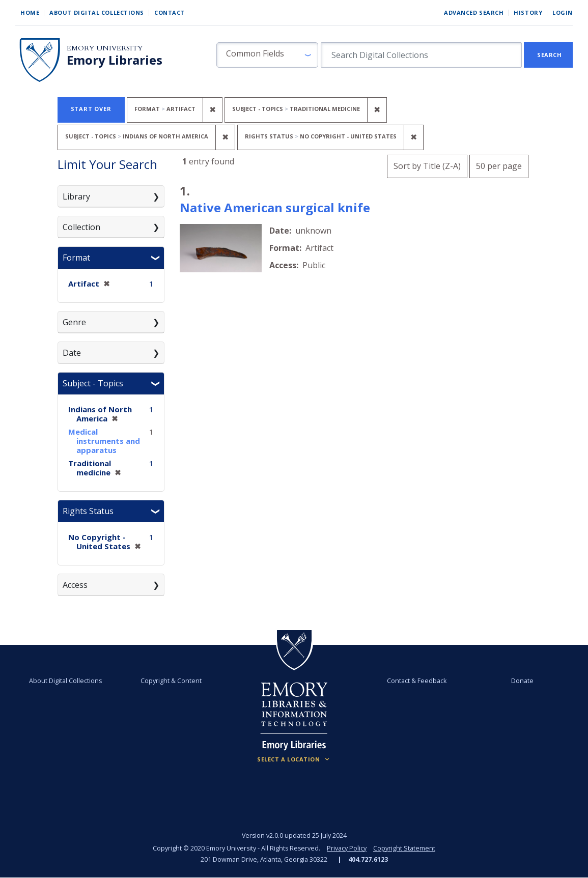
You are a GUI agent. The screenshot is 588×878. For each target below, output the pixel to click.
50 (499, 165)
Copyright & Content (171, 681)
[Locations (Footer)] (294, 759)
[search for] (421, 55)
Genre (74, 322)
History (528, 12)
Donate (522, 681)
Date (72, 353)
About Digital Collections (97, 12)
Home (30, 12)
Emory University (105, 48)
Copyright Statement (404, 848)
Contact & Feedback (417, 681)
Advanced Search (474, 12)
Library (76, 196)
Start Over (91, 109)
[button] (267, 55)
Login (563, 12)
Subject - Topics (93, 383)
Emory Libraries (115, 60)
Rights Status (88, 511)
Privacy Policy (347, 848)
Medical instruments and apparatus (104, 441)
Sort (427, 166)
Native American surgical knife (275, 207)
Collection (81, 227)
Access (75, 585)
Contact (170, 12)
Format (76, 258)
